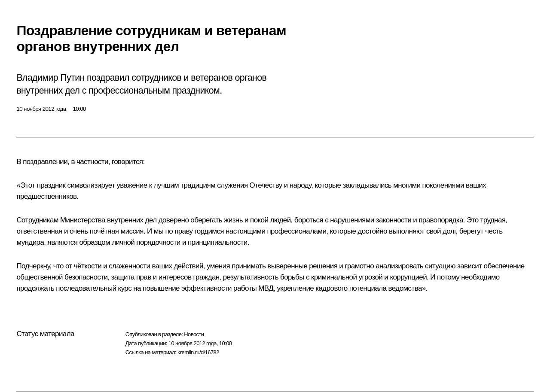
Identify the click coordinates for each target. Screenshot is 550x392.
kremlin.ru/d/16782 (198, 352)
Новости (194, 334)
